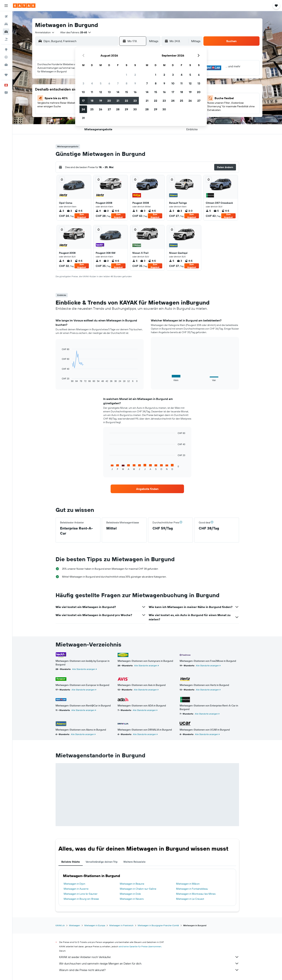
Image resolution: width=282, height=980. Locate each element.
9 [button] (135, 83)
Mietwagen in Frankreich (121, 925)
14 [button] (118, 92)
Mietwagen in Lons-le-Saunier (81, 894)
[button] (6, 6)
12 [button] (101, 92)
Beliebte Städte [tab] (71, 862)
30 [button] (135, 109)
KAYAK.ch (60, 925)
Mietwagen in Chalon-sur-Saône (138, 889)
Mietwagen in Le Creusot (190, 899)
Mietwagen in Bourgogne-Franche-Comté (158, 925)
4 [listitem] (98, 211)
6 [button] (109, 83)
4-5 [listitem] (79, 211)
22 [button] (126, 101)
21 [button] (118, 101)
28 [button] (118, 109)
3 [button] (83, 83)
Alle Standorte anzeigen (84, 669)
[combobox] (45, 32)
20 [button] (109, 101)
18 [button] (92, 101)
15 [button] (127, 92)
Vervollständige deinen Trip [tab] (102, 862)
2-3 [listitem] (189, 211)
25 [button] (92, 109)
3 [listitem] (143, 211)
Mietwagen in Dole (130, 894)
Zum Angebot (82, 216)
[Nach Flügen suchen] (6, 17)
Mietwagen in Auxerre (76, 889)
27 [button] (109, 109)
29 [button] (126, 109)
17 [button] (83, 101)
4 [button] (92, 83)
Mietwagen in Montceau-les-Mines (196, 894)
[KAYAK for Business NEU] (6, 65)
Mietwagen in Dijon (74, 884)
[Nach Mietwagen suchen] (6, 32)
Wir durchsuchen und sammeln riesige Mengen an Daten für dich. (149, 963)
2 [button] (135, 75)
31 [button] (83, 118)
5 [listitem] (135, 211)
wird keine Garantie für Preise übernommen (140, 946)
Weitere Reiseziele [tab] (134, 862)
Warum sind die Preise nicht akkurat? (149, 970)
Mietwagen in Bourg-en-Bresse (81, 899)
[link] (147, 489)
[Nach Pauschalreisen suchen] (6, 39)
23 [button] (135, 101)
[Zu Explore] (6, 49)
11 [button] (92, 92)
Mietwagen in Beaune (132, 884)
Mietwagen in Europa (95, 925)
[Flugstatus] (6, 57)
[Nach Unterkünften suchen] (6, 24)
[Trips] (6, 75)
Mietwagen (75, 925)
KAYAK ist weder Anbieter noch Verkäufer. (149, 957)
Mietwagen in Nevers (132, 899)
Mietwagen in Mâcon (188, 884)
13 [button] (109, 92)
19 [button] (101, 101)
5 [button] (101, 83)
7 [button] (118, 83)
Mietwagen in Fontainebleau (192, 889)
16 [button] (135, 92)
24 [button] (83, 109)
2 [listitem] (62, 211)
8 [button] (127, 83)
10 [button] (83, 92)
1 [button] (126, 75)
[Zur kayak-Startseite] (24, 6)
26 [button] (101, 109)
